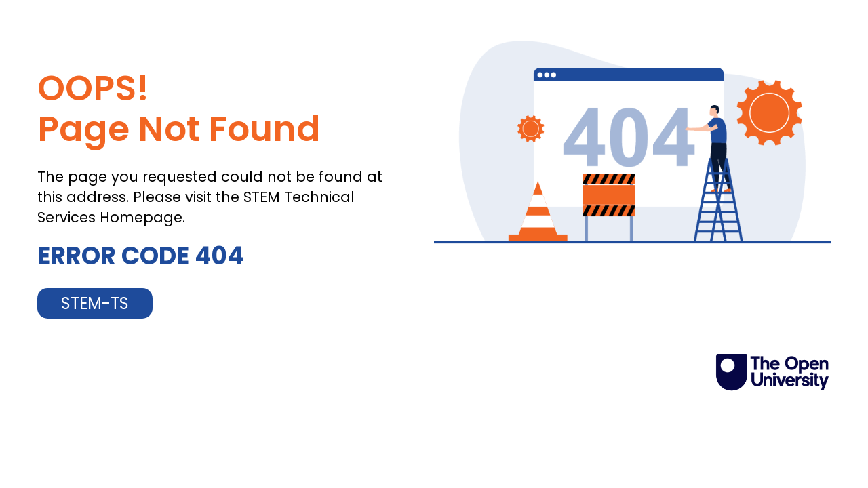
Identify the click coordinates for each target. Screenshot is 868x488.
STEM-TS (95, 303)
